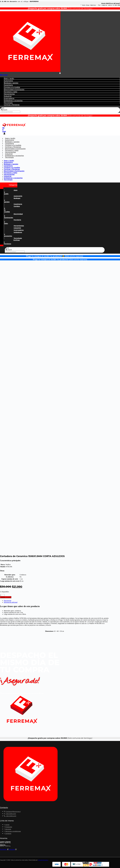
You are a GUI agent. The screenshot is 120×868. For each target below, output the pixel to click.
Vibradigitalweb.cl (43, 860)
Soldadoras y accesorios (13, 101)
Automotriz (9, 81)
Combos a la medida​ (12, 87)
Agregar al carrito (6, 597)
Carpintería (8, 85)
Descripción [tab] (8, 601)
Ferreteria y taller (11, 92)
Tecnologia (9, 157)
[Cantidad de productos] (2, 595)
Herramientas (9, 94)
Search (2, 108)
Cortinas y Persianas (12, 105)
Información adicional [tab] (11, 602)
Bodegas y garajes (11, 83)
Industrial (8, 96)
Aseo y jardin (9, 79)
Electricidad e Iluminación (14, 90)
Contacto (4, 808)
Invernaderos (9, 98)
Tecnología (8, 103)
